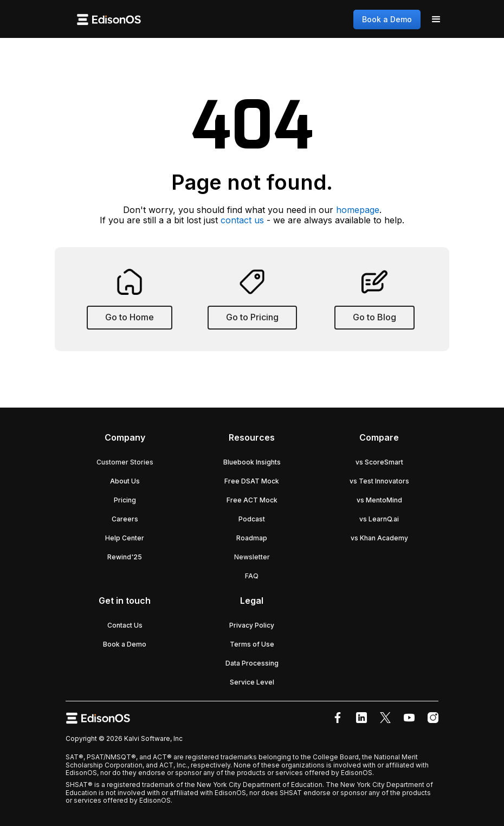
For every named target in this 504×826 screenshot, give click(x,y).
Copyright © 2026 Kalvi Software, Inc (124, 738)
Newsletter (252, 557)
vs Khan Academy (379, 538)
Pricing (125, 500)
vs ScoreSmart (379, 462)
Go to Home (130, 317)
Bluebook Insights (252, 462)
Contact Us (125, 625)
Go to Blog (374, 317)
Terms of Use (252, 644)
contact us (242, 220)
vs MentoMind (379, 500)
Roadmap (252, 538)
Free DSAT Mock (252, 481)
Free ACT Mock (252, 500)
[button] (436, 20)
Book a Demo (387, 19)
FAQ (252, 576)
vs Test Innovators (379, 481)
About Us (125, 481)
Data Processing (252, 663)
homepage (358, 210)
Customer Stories (125, 462)
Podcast (252, 519)
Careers (125, 519)
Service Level (252, 682)
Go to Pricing (252, 317)
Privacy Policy (252, 625)
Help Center (125, 538)
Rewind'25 (125, 557)
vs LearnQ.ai (379, 519)
